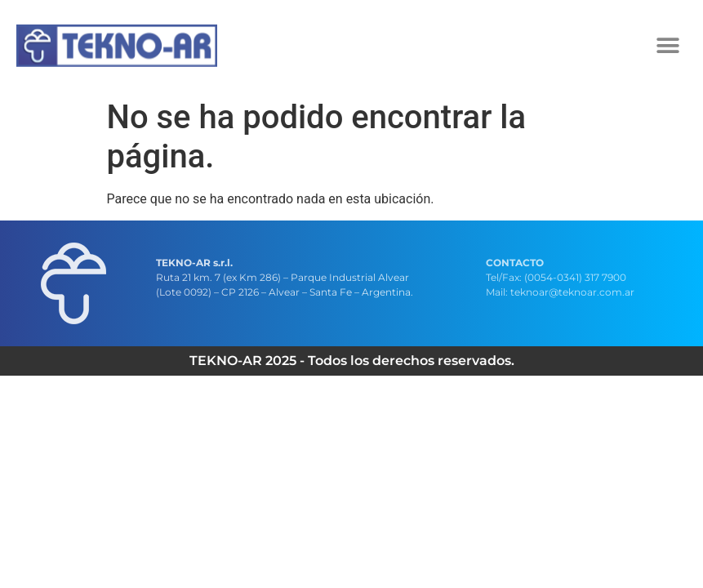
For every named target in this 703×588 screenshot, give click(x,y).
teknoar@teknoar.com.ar (572, 292)
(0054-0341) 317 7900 (575, 277)
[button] (668, 45)
